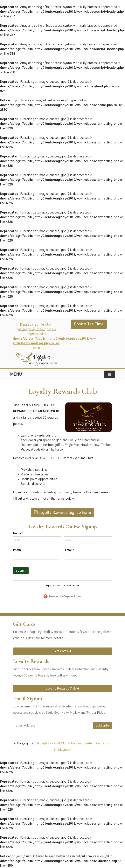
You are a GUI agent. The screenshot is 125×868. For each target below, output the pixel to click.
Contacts (103, 743)
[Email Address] (53, 726)
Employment (62, 750)
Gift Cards (63, 651)
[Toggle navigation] (110, 374)
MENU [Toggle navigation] (16, 374)
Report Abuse (53, 585)
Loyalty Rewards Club (63, 688)
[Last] (88, 540)
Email (75, 550)
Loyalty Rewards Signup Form (63, 513)
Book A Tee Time (89, 324)
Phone (17, 550)
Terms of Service (71, 585)
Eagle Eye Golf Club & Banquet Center (66, 743)
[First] (37, 540)
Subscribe (103, 726)
